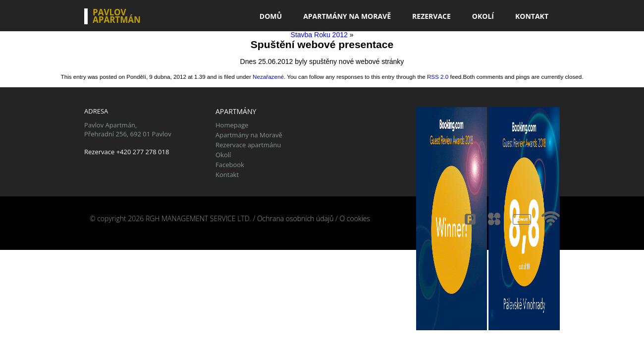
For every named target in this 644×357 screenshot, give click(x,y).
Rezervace (431, 16)
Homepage (232, 125)
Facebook (230, 165)
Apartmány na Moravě (347, 16)
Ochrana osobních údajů (295, 218)
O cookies (355, 218)
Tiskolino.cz (155, 228)
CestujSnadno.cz (110, 228)
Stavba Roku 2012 (319, 35)
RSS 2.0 (438, 77)
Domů (271, 16)
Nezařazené (268, 77)
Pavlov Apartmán (117, 16)
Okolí (483, 16)
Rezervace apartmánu (248, 145)
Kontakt (532, 16)
